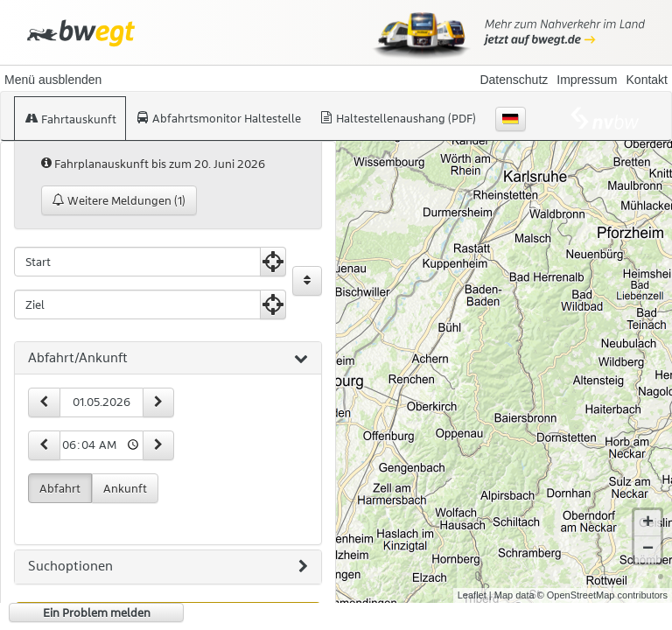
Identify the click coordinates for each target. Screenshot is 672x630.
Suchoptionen (168, 567)
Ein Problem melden (97, 612)
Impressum (587, 80)
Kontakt (647, 80)
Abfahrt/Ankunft (168, 359)
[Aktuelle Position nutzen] (273, 262)
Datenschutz (514, 80)
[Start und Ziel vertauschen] (307, 281)
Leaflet (472, 595)
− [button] (648, 549)
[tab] (168, 359)
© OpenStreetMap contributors (602, 595)
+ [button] (648, 523)
